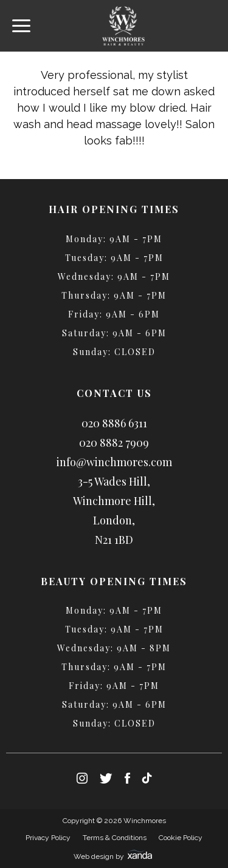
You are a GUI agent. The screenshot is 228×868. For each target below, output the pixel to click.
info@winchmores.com (114, 462)
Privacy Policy (48, 838)
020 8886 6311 (114, 423)
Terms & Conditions (115, 838)
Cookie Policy (181, 838)
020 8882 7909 (114, 442)
